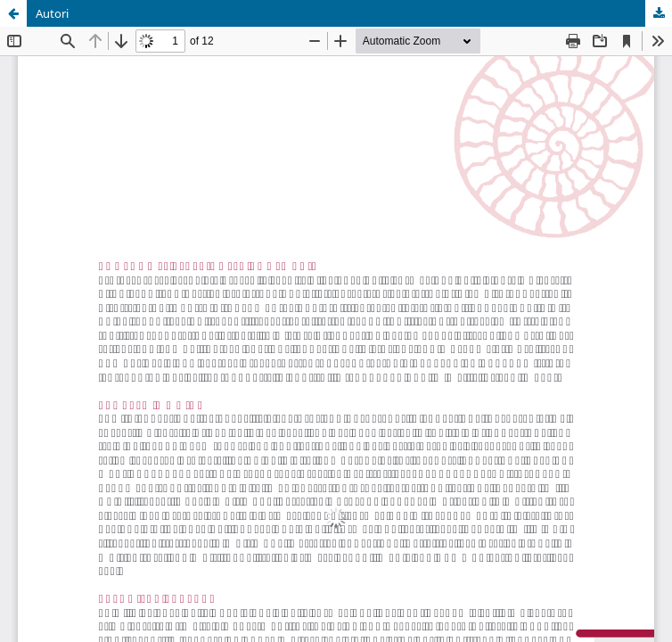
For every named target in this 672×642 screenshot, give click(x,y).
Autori (52, 13)
